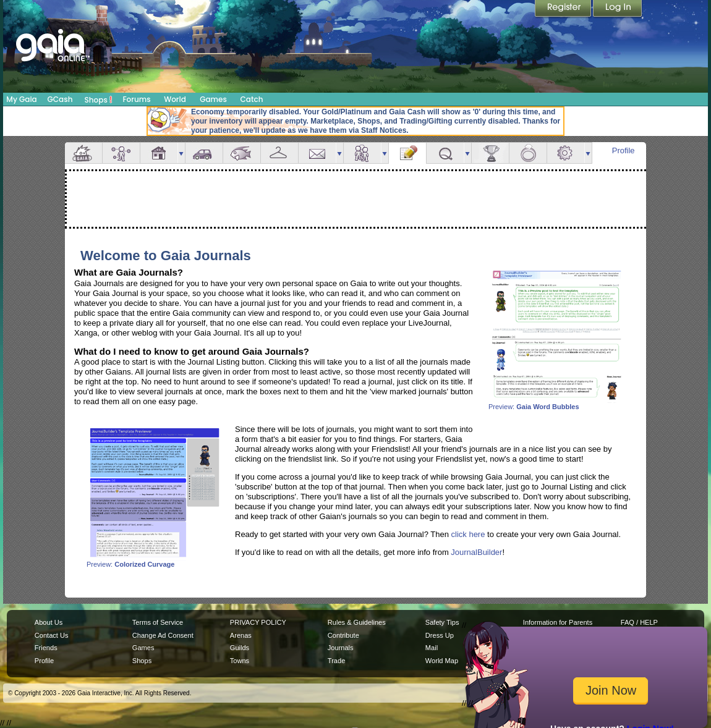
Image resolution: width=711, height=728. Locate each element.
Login (618, 9)
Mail (317, 153)
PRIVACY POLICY (258, 622)
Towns (240, 661)
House (159, 153)
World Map (442, 661)
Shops (99, 99)
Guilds (240, 648)
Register (564, 9)
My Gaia (21, 99)
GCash (60, 99)
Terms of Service (158, 622)
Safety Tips (442, 622)
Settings (566, 153)
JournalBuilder (476, 552)
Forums (136, 99)
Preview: (556, 404)
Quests (445, 153)
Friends (362, 153)
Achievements (490, 153)
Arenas (241, 635)
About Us (49, 622)
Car (204, 153)
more (181, 153)
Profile (624, 150)
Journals (341, 648)
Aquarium (242, 153)
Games (213, 99)
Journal (407, 153)
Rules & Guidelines (357, 622)
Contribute (343, 635)
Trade (336, 661)
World (175, 99)
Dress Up (440, 635)
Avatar (121, 153)
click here (468, 534)
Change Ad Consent (163, 635)
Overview (83, 153)
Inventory (279, 153)
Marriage (528, 153)
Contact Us (52, 635)
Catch (252, 99)
